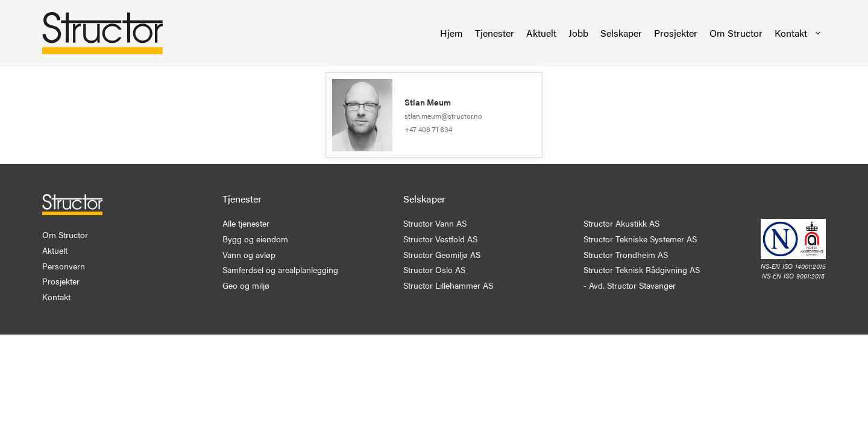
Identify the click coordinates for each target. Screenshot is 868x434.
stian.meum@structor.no (443, 116)
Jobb (578, 33)
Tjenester (495, 33)
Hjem (451, 33)
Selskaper (621, 33)
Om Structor (736, 33)
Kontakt (799, 33)
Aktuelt (541, 33)
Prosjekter (676, 33)
